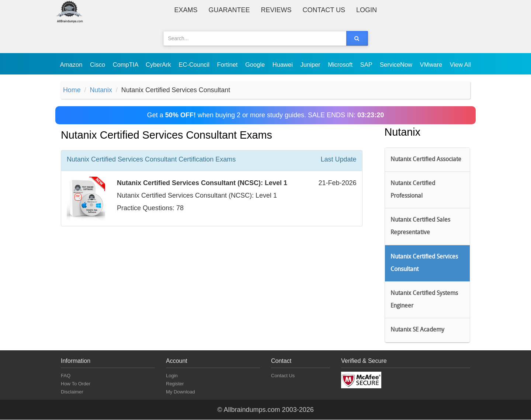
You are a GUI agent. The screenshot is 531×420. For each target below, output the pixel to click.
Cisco (98, 65)
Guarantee (229, 10)
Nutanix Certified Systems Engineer (424, 300)
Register (175, 384)
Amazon (72, 65)
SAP (367, 65)
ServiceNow (397, 65)
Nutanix (101, 90)
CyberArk (159, 65)
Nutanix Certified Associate (426, 160)
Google (256, 65)
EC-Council (195, 65)
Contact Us (324, 10)
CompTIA (126, 65)
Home (72, 90)
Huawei (284, 65)
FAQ (66, 376)
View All (460, 65)
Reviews (276, 10)
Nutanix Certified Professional (413, 190)
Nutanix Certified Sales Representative (420, 227)
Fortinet (228, 65)
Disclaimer (72, 392)
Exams (186, 10)
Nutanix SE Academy (417, 330)
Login (367, 10)
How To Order (76, 384)
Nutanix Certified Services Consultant (424, 263)
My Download (181, 392)
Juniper (311, 65)
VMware (432, 65)
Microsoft (341, 65)
